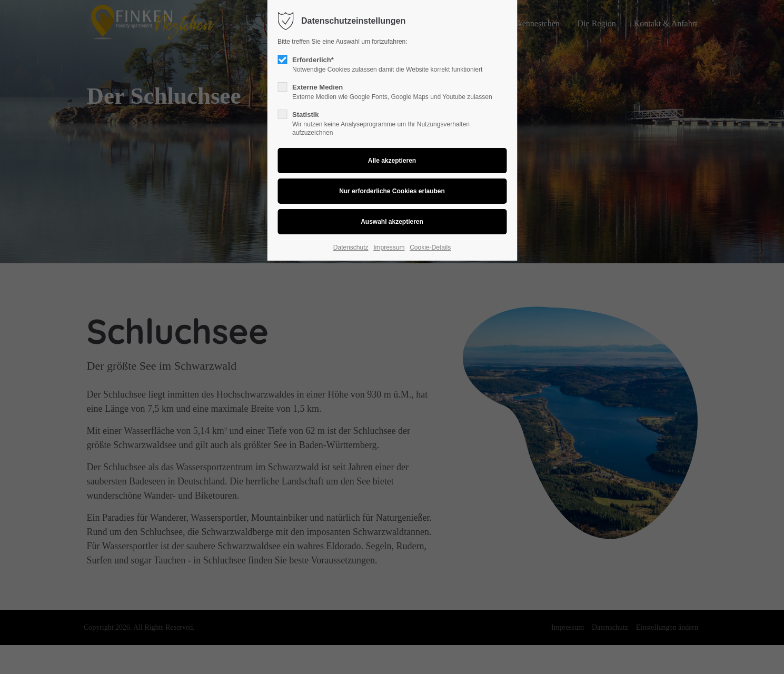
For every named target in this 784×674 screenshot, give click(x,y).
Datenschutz (351, 247)
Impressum (389, 247)
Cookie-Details (430, 247)
